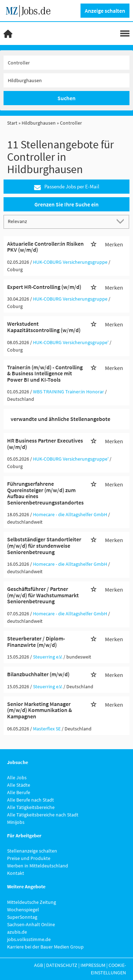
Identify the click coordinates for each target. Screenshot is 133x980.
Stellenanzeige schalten (32, 851)
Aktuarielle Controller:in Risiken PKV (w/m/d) (45, 247)
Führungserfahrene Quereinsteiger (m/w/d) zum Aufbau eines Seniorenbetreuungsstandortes (45, 493)
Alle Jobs (17, 777)
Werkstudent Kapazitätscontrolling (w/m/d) (44, 327)
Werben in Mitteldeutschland (38, 866)
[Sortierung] (59, 221)
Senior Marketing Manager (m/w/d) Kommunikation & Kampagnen (40, 710)
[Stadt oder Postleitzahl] (66, 80)
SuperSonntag (22, 917)
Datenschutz (62, 965)
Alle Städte (19, 785)
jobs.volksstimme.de (29, 939)
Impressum (93, 965)
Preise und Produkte (29, 858)
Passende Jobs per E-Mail (67, 187)
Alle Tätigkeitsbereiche (31, 807)
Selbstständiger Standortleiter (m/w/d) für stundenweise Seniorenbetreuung (44, 545)
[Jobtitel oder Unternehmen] (66, 63)
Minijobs (16, 822)
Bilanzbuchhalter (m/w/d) (38, 674)
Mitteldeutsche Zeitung (32, 902)
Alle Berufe (19, 792)
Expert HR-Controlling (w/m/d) (44, 287)
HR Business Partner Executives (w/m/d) (45, 444)
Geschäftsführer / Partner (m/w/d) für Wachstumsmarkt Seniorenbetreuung (43, 595)
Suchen (66, 98)
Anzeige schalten (105, 11)
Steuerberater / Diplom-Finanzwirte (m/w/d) (36, 642)
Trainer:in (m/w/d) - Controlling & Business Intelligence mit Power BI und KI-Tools (45, 373)
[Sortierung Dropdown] (122, 221)
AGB (38, 965)
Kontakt (16, 873)
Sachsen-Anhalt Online (31, 924)
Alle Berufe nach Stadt (31, 800)
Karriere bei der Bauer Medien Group (45, 947)
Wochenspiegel (23, 910)
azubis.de (17, 932)
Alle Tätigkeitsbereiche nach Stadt (43, 815)
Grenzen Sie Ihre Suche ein (66, 204)
